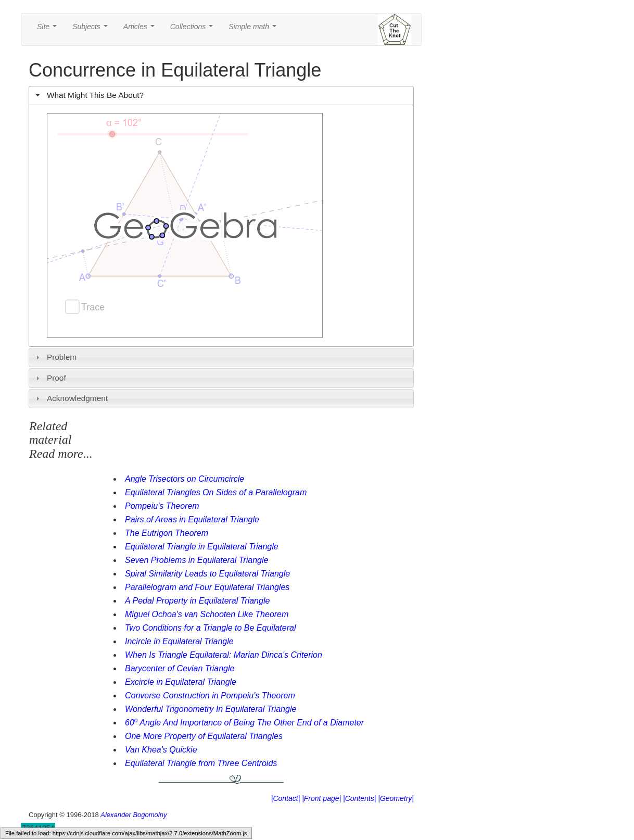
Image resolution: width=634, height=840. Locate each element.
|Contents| (359, 798)
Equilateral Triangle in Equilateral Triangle (202, 547)
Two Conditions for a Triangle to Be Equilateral (210, 628)
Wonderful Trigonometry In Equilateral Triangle (211, 709)
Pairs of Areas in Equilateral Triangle (192, 519)
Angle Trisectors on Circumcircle (185, 479)
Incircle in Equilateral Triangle (179, 641)
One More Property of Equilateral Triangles (204, 736)
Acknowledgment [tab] (71, 398)
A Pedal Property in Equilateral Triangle (197, 601)
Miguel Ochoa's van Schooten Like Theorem (207, 614)
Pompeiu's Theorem (162, 506)
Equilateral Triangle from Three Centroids (201, 763)
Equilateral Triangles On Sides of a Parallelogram (216, 492)
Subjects (92, 29)
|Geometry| (396, 798)
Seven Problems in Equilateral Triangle (196, 560)
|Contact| (286, 798)
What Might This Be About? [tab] (88, 95)
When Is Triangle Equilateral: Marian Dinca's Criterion (224, 655)
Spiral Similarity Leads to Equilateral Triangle (207, 574)
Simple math (254, 29)
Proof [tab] (50, 378)
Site (49, 29)
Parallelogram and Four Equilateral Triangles (207, 587)
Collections (194, 29)
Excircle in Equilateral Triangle (181, 682)
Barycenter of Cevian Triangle (180, 668)
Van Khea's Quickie (161, 750)
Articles (141, 29)
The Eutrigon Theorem (167, 533)
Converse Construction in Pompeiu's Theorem (210, 695)
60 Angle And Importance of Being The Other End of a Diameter (244, 723)
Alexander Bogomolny (134, 815)
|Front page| (321, 798)
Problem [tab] (55, 357)
